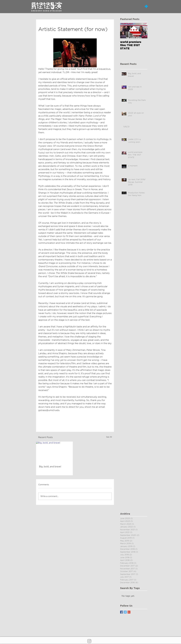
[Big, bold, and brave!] (54, 452)
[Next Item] (143, 31)
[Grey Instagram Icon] (89, 641)
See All (109, 437)
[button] (146, 6)
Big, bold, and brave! (50, 467)
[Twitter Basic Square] (125, 612)
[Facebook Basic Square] (122, 612)
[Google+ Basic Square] (129, 612)
